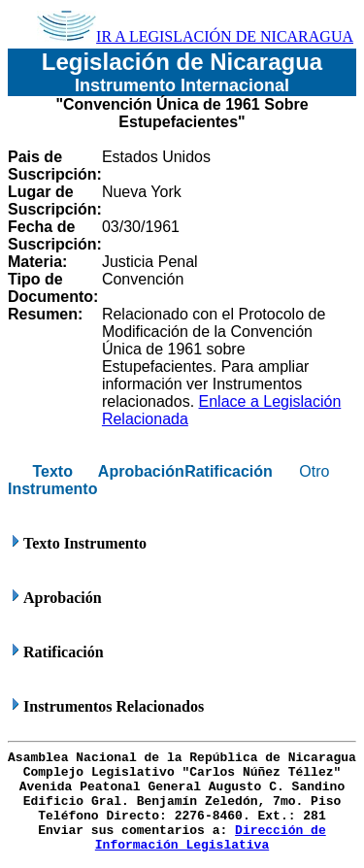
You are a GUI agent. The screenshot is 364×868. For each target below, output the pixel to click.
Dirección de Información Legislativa (211, 838)
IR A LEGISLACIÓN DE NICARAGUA (195, 36)
